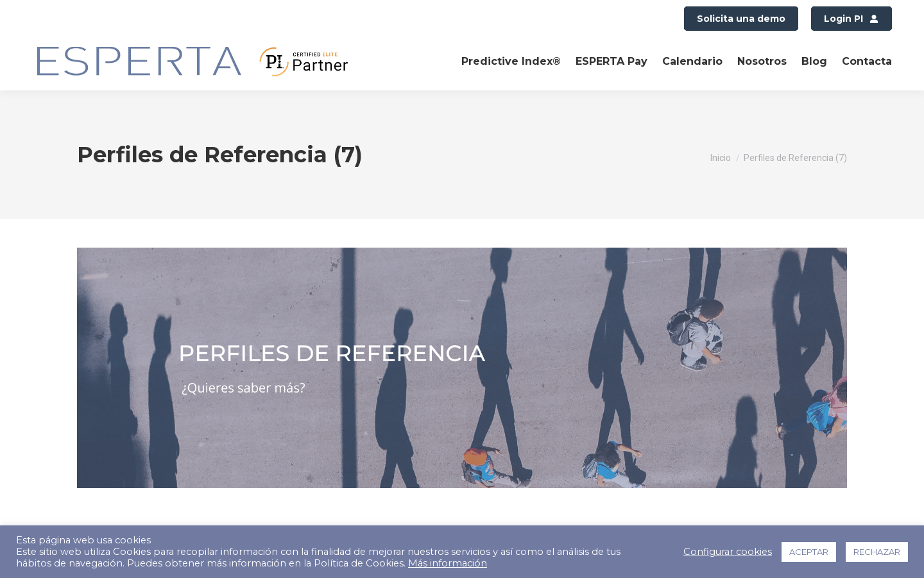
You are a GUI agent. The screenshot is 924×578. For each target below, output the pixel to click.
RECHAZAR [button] (877, 552)
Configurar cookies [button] (728, 552)
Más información (448, 563)
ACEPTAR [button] (809, 552)
